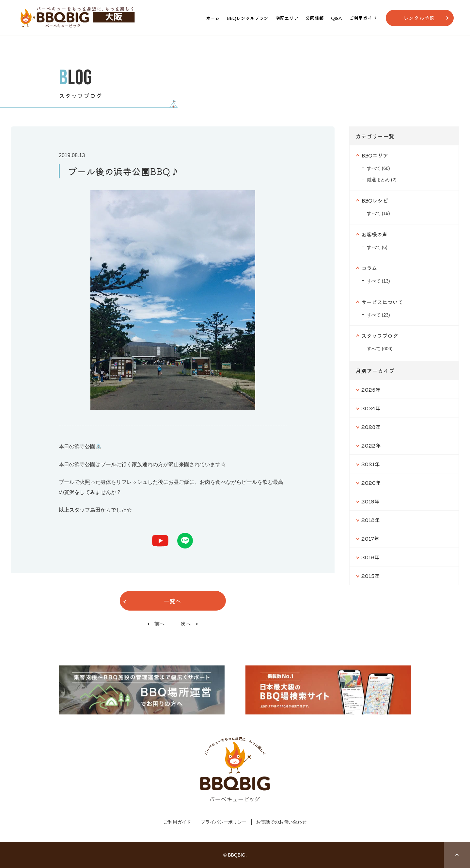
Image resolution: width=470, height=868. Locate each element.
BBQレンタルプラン (248, 18)
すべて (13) (378, 281)
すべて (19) (378, 213)
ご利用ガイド (363, 18)
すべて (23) (378, 315)
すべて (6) (377, 247)
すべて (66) (378, 168)
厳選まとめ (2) (382, 180)
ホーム (213, 18)
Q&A (337, 18)
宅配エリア (287, 18)
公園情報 (315, 18)
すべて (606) (380, 349)
